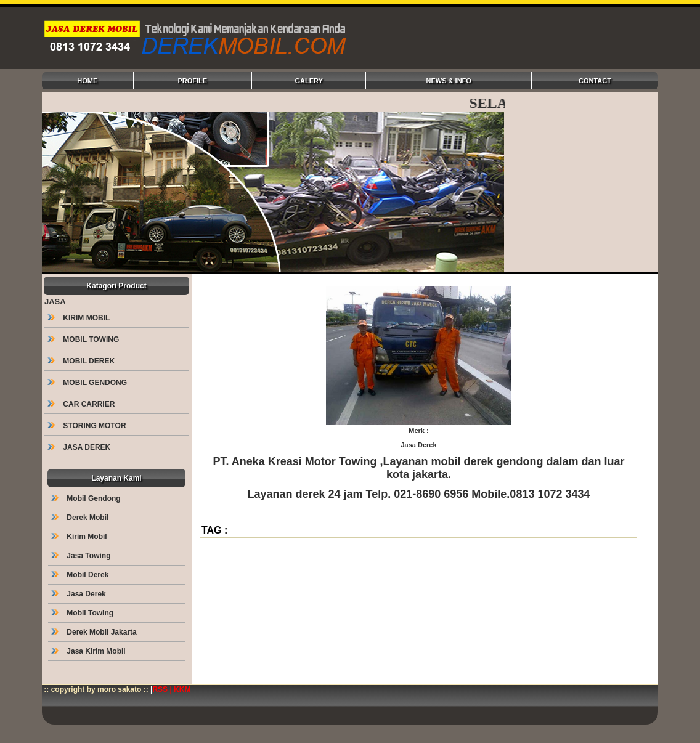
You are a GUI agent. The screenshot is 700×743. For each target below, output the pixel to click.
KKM (182, 689)
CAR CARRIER (82, 404)
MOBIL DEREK (82, 361)
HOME (87, 81)
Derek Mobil (81, 518)
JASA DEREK (80, 447)
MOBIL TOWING (84, 339)
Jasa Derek (79, 594)
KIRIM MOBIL (79, 318)
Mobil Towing (83, 613)
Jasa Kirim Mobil (89, 651)
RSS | (163, 689)
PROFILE (192, 81)
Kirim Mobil (80, 537)
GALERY (308, 81)
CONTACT (595, 81)
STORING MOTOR (88, 426)
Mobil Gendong (87, 498)
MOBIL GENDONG (88, 383)
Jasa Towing (82, 556)
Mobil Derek (81, 575)
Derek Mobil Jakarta (95, 632)
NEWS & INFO (449, 81)
